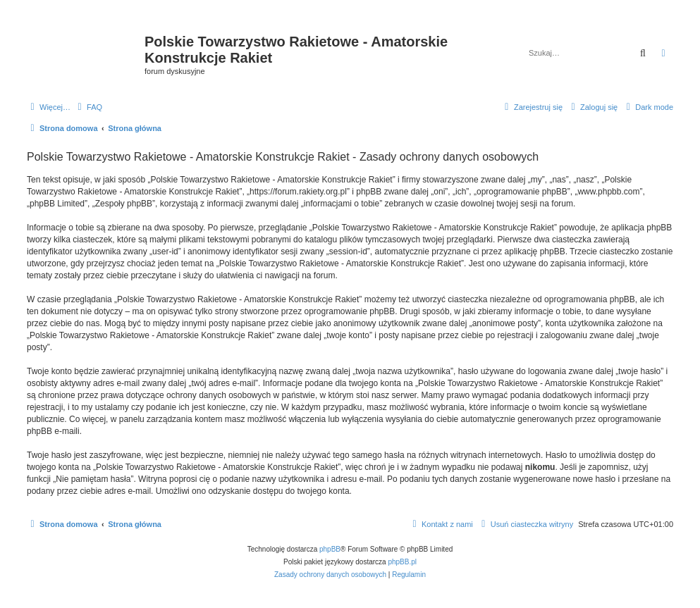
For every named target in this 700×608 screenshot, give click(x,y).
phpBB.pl (402, 562)
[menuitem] (88, 107)
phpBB (330, 549)
